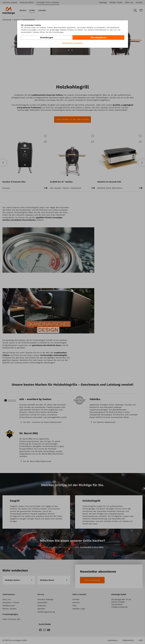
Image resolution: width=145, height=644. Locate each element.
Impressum (78, 43)
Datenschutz (68, 43)
